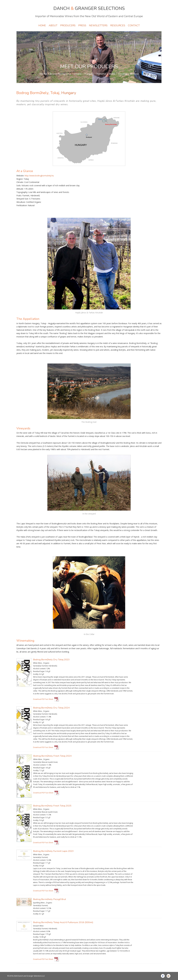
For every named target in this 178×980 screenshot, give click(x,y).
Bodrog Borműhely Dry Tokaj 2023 (51, 660)
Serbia (112, 74)
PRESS (82, 25)
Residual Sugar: (39, 671)
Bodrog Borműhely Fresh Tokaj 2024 (52, 756)
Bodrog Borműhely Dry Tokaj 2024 (51, 708)
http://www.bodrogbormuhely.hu (39, 176)
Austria (43, 74)
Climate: (20, 182)
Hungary (89, 74)
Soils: (19, 185)
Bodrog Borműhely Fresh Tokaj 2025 (52, 806)
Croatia (78, 74)
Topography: (22, 192)
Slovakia (123, 74)
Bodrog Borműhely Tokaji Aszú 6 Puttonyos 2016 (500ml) (63, 922)
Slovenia (134, 74)
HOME (42, 25)
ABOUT (53, 25)
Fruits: (19, 195)
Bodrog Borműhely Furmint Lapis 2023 (53, 851)
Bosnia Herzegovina (60, 74)
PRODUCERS (68, 25)
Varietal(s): (37, 666)
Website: (20, 176)
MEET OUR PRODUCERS (89, 67)
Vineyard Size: (23, 199)
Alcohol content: (39, 669)
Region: (20, 179)
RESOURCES (118, 25)
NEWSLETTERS (98, 25)
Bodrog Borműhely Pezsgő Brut (50, 899)
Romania (101, 74)
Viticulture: (21, 202)
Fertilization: (22, 205)
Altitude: (20, 189)
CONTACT (134, 25)
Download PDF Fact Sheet (43, 699)
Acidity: (36, 674)
